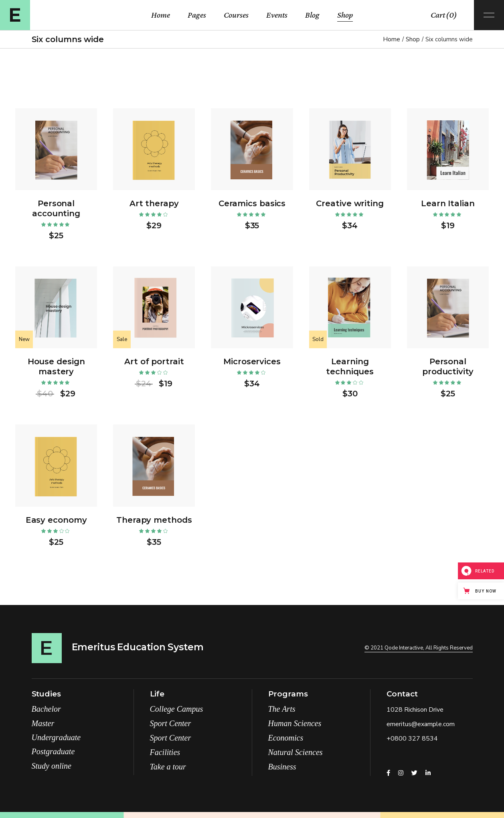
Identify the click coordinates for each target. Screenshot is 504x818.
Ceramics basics (252, 203)
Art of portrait (154, 361)
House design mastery (56, 366)
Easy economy (56, 520)
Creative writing (350, 203)
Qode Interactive (404, 648)
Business (282, 767)
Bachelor (46, 709)
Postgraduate (53, 751)
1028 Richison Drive (415, 710)
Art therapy (154, 203)
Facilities (165, 752)
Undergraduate (56, 737)
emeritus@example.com (421, 724)
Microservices (252, 361)
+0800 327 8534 (412, 739)
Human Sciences (295, 723)
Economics (286, 738)
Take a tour (168, 767)
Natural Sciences (296, 752)
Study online (52, 766)
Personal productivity (448, 366)
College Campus (177, 709)
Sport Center (171, 723)
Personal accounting (56, 208)
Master (43, 723)
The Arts (282, 709)
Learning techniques (350, 366)
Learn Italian (448, 203)
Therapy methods (154, 520)
